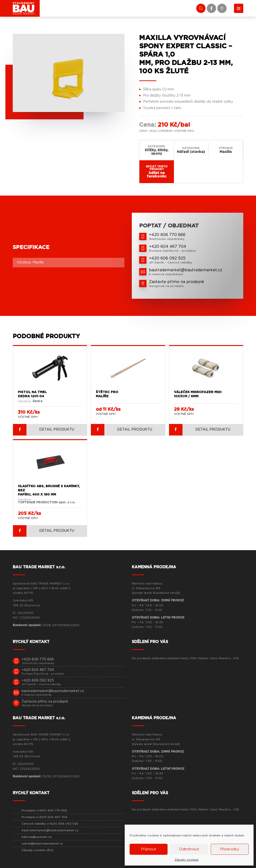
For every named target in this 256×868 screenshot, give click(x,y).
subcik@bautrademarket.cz (42, 843)
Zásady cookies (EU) (37, 850)
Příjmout (149, 849)
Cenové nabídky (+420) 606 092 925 (50, 824)
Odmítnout (189, 849)
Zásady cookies (187, 860)
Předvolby (230, 849)
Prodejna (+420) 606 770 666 (44, 810)
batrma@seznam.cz (37, 837)
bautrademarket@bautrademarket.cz (50, 830)
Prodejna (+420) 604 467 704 (44, 817)
